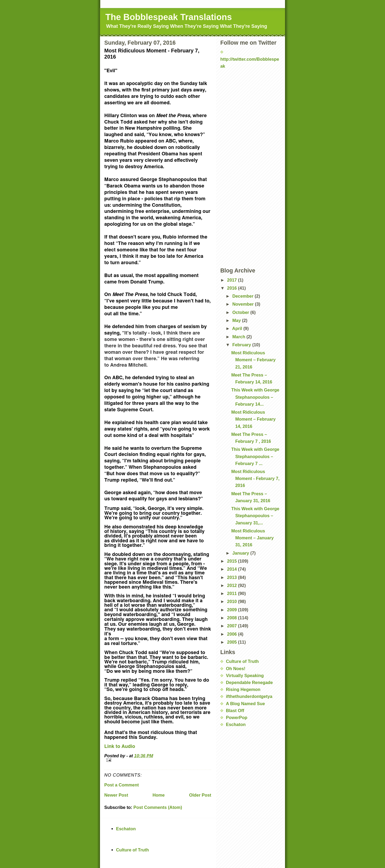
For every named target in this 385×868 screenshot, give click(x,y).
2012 (232, 585)
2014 (232, 569)
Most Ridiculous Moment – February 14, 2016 (253, 419)
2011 (232, 593)
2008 (232, 618)
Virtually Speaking (245, 675)
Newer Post (116, 795)
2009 (232, 610)
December (244, 296)
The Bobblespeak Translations (169, 17)
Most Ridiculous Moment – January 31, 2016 (253, 538)
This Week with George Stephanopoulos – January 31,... (255, 516)
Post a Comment (122, 785)
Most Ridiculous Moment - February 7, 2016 (255, 478)
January (241, 553)
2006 (232, 634)
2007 (232, 626)
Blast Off (235, 710)
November (244, 304)
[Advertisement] (247, 86)
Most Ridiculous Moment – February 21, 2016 (253, 360)
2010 (232, 601)
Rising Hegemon (243, 689)
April (238, 328)
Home (158, 795)
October (241, 312)
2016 (232, 288)
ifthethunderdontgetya (249, 696)
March (239, 337)
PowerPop (237, 717)
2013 (232, 577)
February (242, 345)
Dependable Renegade (249, 682)
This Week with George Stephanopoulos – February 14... (255, 397)
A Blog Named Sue (245, 704)
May (237, 320)
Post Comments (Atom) (158, 807)
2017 (232, 280)
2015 (232, 561)
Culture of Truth (242, 661)
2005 (232, 642)
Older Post (200, 795)
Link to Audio (120, 747)
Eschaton (236, 724)
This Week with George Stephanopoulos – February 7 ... (255, 456)
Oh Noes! (236, 669)
